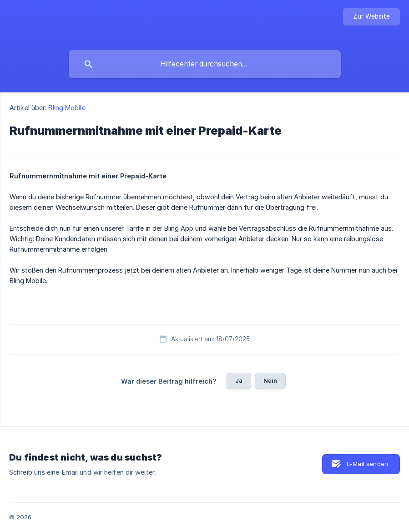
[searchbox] (205, 64)
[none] (371, 17)
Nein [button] (270, 380)
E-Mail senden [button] (367, 464)
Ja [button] (239, 380)
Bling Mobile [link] (67, 108)
